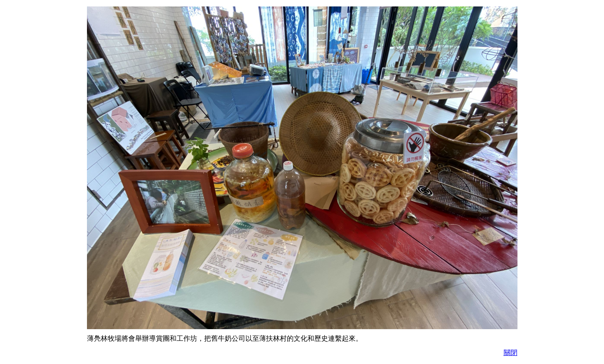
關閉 (511, 353)
